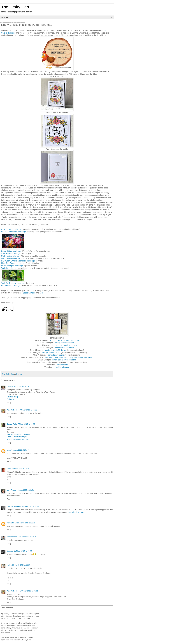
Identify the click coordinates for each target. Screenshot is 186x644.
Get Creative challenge (11, 258)
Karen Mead (12, 523)
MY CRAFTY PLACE (19, 458)
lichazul (10, 551)
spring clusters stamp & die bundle (64, 340)
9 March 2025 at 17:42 (31, 506)
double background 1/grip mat (64, 345)
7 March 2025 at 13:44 (26, 424)
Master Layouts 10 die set (55, 350)
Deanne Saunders (14, 506)
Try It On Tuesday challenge (13, 283)
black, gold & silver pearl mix (64, 360)
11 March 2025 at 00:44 (23, 551)
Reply (9, 403)
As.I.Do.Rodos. (13, 410)
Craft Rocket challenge (11, 253)
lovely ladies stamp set (64, 348)
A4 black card (62, 365)
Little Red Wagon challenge (13, 263)
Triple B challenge (9, 268)
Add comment (8, 608)
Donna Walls (12, 424)
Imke (9, 450)
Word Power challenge (11, 285)
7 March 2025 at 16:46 (20, 450)
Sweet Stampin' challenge (12, 266)
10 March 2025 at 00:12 (26, 523)
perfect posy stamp (56, 355)
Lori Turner (11, 490)
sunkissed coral (51, 357)
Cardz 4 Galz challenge (11, 251)
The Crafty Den (15, 7)
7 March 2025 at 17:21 (21, 469)
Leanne (26, 293)
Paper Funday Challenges (17, 437)
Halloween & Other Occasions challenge (18, 261)
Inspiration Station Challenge (18, 439)
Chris (9, 469)
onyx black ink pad (62, 367)
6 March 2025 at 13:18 (21, 386)
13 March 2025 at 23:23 (21, 565)
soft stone (88, 357)
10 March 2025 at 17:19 (27, 537)
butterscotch (64, 357)
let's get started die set (51, 353)
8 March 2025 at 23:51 (25, 490)
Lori (41, 293)
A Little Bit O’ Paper (77, 512)
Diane (33, 293)
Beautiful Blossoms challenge (13, 232)
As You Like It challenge (11, 229)
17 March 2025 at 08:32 (29, 591)
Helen (9, 565)
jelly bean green (77, 357)
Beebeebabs (12, 537)
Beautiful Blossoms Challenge (18, 434)
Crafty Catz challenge (10, 256)
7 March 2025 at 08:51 (28, 410)
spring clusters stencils (64, 343)
